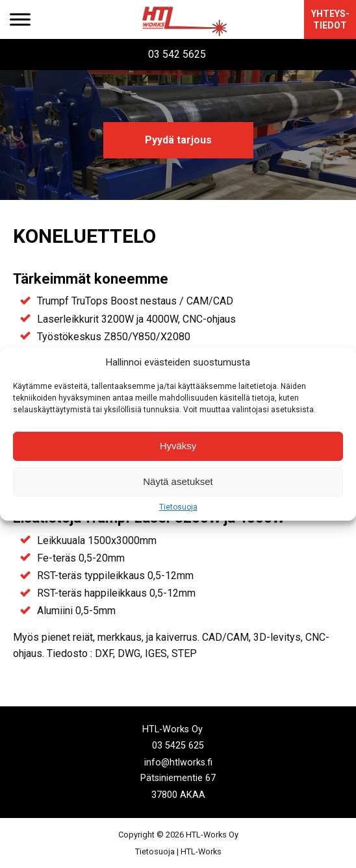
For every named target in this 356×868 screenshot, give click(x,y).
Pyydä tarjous (178, 140)
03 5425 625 (178, 746)
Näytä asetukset (178, 481)
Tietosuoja (178, 507)
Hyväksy (178, 446)
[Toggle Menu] (20, 19)
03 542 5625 (177, 54)
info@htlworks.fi (178, 762)
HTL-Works (201, 851)
